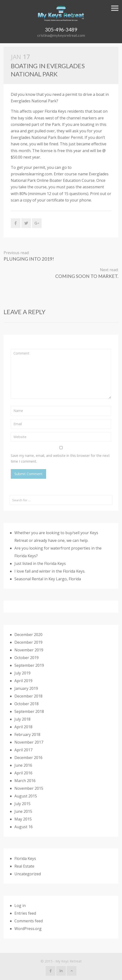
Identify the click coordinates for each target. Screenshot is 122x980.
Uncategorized (28, 874)
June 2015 (23, 811)
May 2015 (23, 819)
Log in (20, 906)
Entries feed (25, 913)
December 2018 (28, 696)
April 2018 (23, 727)
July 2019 (22, 673)
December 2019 (28, 642)
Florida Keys (25, 858)
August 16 (24, 827)
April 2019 (23, 681)
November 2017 (29, 742)
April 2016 (23, 773)
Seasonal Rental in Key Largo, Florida (48, 579)
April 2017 (23, 750)
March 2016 (25, 781)
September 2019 (29, 665)
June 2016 (23, 765)
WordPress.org (28, 929)
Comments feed (29, 921)
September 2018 (29, 711)
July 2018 (22, 719)
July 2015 (22, 804)
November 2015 (29, 788)
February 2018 (27, 735)
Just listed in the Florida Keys (40, 563)
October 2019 (27, 658)
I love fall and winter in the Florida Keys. (50, 571)
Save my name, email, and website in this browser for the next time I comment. (60, 458)
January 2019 (26, 688)
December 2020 (28, 635)
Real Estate (24, 866)
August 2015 (26, 796)
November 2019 (29, 650)
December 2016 (28, 758)
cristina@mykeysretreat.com (61, 35)
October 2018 (27, 704)
